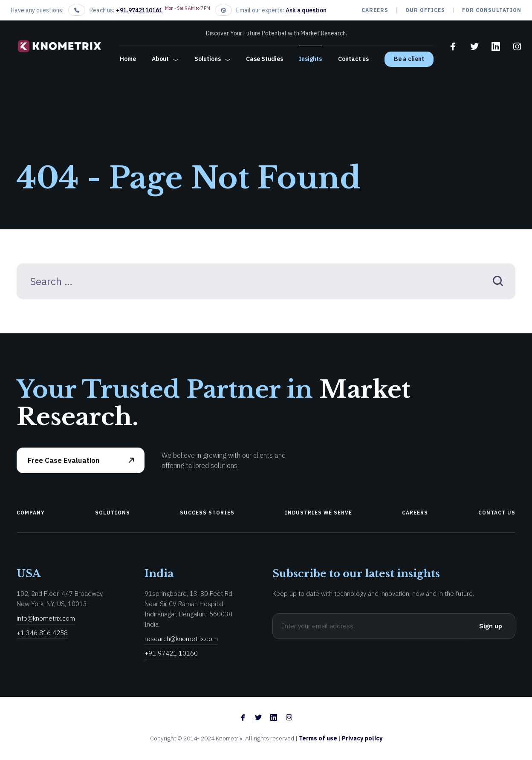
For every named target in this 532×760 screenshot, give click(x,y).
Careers (375, 10)
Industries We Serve (318, 513)
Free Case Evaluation (64, 460)
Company (31, 513)
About (160, 59)
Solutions (208, 59)
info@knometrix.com (46, 618)
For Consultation (492, 10)
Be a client (409, 59)
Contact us (353, 59)
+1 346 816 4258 (42, 633)
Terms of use (319, 738)
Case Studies (265, 59)
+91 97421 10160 (171, 653)
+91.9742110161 (139, 10)
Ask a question (306, 10)
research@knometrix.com (181, 639)
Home (128, 59)
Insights (310, 59)
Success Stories (207, 513)
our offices (425, 10)
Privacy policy (362, 738)
